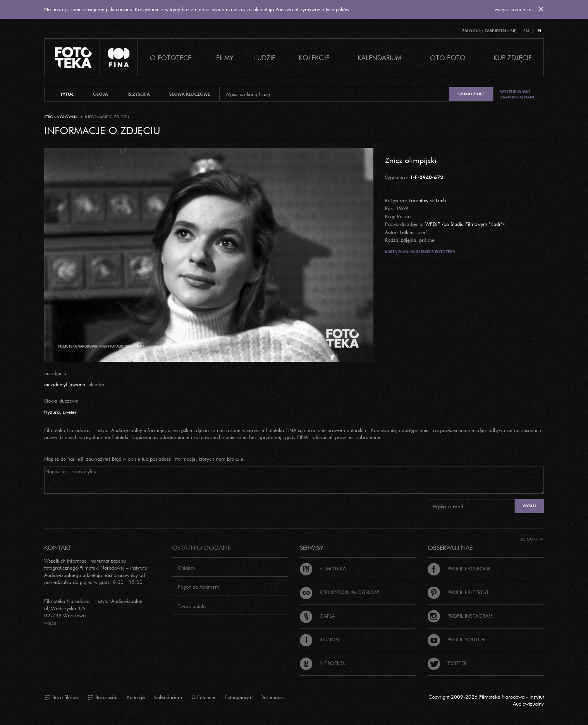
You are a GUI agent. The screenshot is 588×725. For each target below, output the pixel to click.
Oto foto (448, 58)
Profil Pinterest (458, 592)
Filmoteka (323, 568)
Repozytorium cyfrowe (340, 592)
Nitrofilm (322, 663)
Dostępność (273, 697)
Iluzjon (320, 639)
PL (540, 31)
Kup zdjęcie (513, 58)
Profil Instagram (460, 616)
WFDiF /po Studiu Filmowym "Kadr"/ (465, 224)
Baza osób (103, 697)
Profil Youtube (457, 639)
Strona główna (61, 117)
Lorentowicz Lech (427, 200)
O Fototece (171, 58)
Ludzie (265, 58)
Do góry (531, 539)
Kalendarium (379, 58)
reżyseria (139, 94)
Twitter (447, 663)
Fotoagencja (238, 697)
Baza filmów (62, 697)
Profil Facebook (459, 568)
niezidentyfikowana (65, 384)
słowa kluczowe (190, 94)
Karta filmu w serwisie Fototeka (420, 252)
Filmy (225, 58)
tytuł (67, 94)
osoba (101, 94)
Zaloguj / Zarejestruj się (489, 31)
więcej (51, 623)
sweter (70, 412)
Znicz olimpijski (411, 160)
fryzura (52, 412)
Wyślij (529, 506)
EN (526, 31)
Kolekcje (314, 58)
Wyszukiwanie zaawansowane (518, 94)
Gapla (317, 616)
